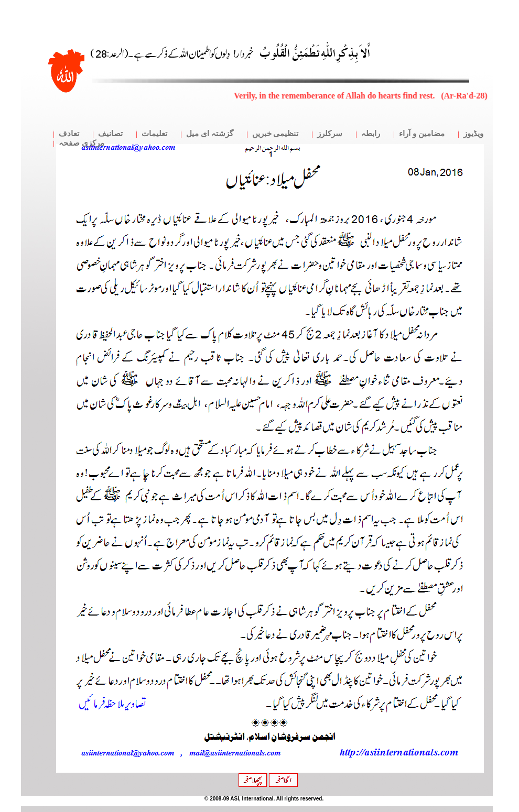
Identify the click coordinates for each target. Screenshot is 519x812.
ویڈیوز (473, 134)
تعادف (69, 134)
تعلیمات (154, 134)
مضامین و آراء (422, 134)
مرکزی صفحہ (82, 143)
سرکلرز (330, 134)
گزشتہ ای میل (210, 134)
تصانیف (110, 134)
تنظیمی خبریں (275, 134)
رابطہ (371, 134)
